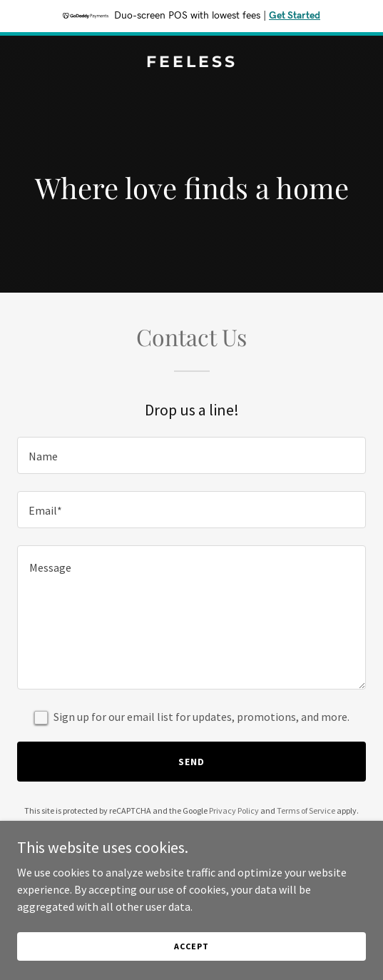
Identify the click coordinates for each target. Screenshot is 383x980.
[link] (191, 63)
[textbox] (191, 455)
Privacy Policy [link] (234, 810)
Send (191, 762)
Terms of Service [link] (306, 810)
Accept (191, 965)
